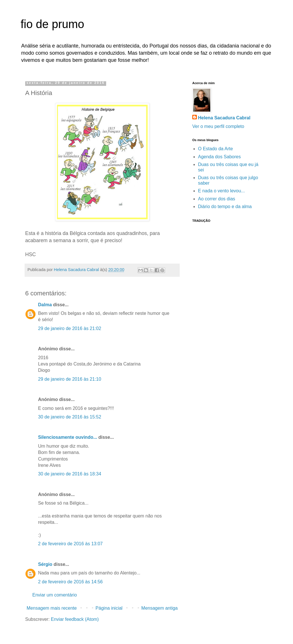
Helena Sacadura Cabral (224, 118)
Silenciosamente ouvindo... (68, 437)
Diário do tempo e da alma (225, 207)
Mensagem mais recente (52, 608)
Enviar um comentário (55, 595)
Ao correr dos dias (217, 199)
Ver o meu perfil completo (218, 126)
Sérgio (45, 564)
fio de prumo (52, 24)
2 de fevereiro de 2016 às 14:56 (70, 582)
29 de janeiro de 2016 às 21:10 (70, 379)
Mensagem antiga (160, 608)
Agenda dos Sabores (219, 157)
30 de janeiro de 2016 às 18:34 (70, 474)
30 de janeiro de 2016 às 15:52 (70, 417)
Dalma (45, 305)
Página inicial (109, 608)
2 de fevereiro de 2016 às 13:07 (70, 544)
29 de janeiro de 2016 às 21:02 (70, 328)
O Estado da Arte (215, 149)
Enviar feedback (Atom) (75, 619)
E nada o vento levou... (221, 191)
